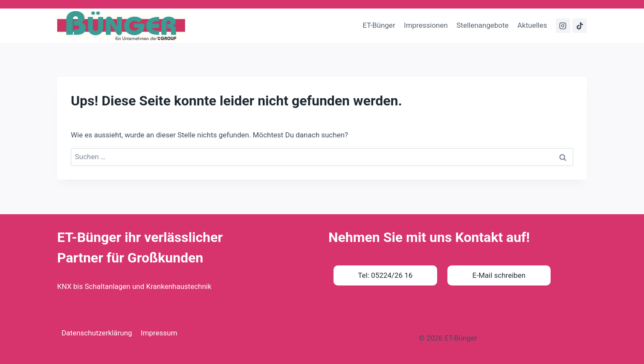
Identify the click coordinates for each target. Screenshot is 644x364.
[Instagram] (563, 26)
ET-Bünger (379, 25)
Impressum (159, 333)
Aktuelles (532, 25)
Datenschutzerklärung (97, 333)
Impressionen (426, 25)
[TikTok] (580, 26)
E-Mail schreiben (499, 275)
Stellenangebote (482, 25)
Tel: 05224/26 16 (385, 275)
